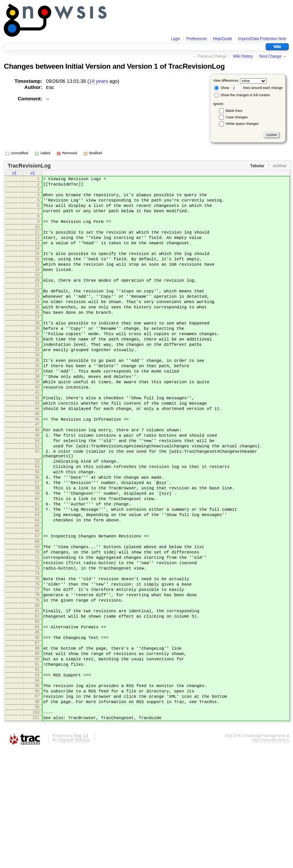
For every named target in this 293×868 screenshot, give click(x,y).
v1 (14, 174)
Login (175, 39)
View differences (226, 81)
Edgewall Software (74, 858)
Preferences (196, 39)
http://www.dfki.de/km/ (271, 858)
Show (222, 88)
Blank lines (234, 111)
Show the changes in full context (242, 95)
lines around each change (257, 88)
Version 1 (142, 66)
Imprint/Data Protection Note (262, 39)
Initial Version (88, 66)
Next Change (270, 56)
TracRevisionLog (196, 66)
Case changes (237, 117)
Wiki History (243, 56)
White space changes (242, 124)
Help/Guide (222, 39)
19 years (98, 81)
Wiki (277, 47)
